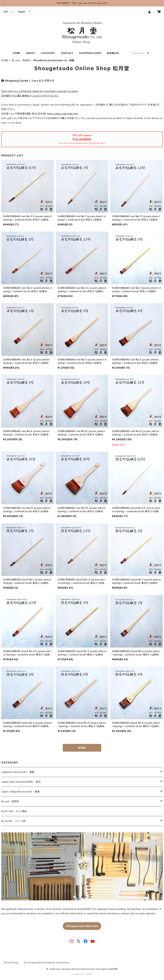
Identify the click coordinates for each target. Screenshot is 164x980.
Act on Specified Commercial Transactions (47, 963)
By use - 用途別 (21, 60)
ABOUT (31, 53)
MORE (82, 748)
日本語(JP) (113, 53)
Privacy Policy (11, 963)
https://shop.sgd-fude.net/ (63, 114)
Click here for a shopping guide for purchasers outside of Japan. (40, 91)
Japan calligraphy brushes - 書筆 (20, 792)
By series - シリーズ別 (14, 821)
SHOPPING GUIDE (90, 53)
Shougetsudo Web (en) (82, 926)
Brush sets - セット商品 (14, 811)
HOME (17, 53)
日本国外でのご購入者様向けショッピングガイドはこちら (30, 96)
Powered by (82, 974)
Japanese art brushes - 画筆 (18, 772)
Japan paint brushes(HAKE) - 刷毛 (21, 782)
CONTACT (67, 53)
